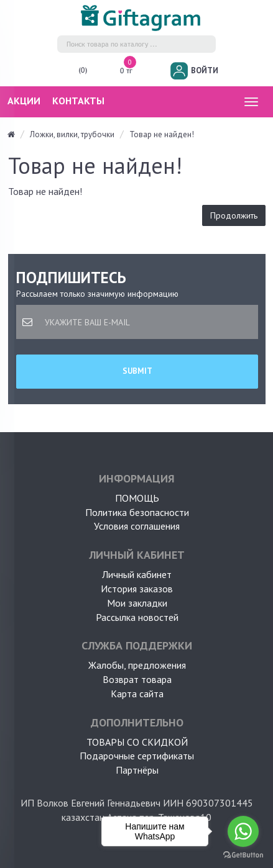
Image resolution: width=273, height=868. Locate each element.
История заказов (137, 589)
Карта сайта (137, 694)
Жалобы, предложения (137, 665)
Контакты (78, 101)
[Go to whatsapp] (243, 831)
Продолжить (234, 215)
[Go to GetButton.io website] (243, 855)
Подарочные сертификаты (137, 756)
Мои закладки (137, 603)
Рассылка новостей (137, 617)
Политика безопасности (137, 512)
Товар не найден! (162, 134)
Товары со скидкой (137, 742)
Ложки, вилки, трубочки (72, 134)
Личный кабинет (137, 574)
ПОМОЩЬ (137, 498)
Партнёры (137, 770)
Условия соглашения (137, 526)
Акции (24, 101)
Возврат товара (137, 679)
